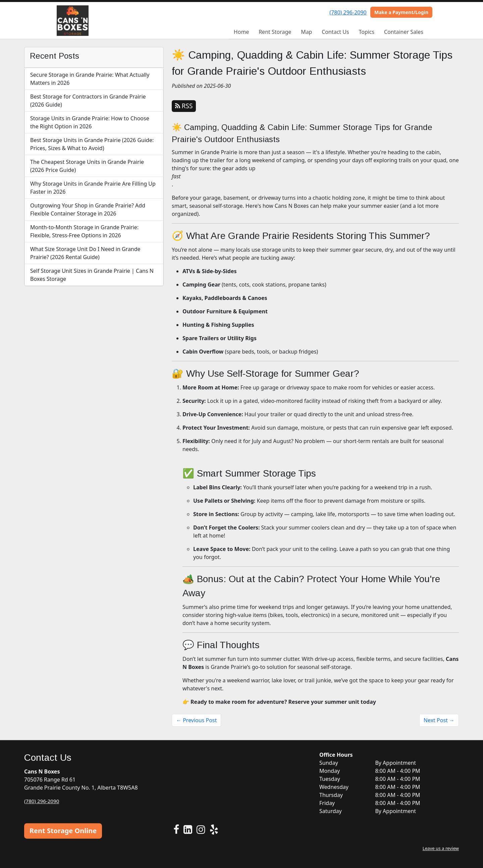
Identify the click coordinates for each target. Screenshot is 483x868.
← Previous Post (196, 720)
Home (241, 32)
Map (306, 32)
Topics (366, 32)
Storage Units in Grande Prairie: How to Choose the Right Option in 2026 (90, 122)
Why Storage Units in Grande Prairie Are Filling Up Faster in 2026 (93, 188)
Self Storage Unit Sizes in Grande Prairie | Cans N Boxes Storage (92, 275)
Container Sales (404, 32)
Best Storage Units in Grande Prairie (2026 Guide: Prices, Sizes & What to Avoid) (92, 144)
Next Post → (439, 720)
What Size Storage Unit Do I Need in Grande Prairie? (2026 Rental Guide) (85, 253)
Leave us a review (440, 848)
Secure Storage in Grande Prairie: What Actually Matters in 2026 (90, 79)
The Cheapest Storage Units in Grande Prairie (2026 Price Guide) (87, 166)
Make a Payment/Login (401, 12)
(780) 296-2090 (348, 12)
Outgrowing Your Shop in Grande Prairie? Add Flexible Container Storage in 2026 (88, 209)
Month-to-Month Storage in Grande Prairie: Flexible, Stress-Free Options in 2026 (84, 231)
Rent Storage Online (63, 831)
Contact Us (335, 32)
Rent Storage (275, 32)
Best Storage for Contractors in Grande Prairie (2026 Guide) (88, 101)
